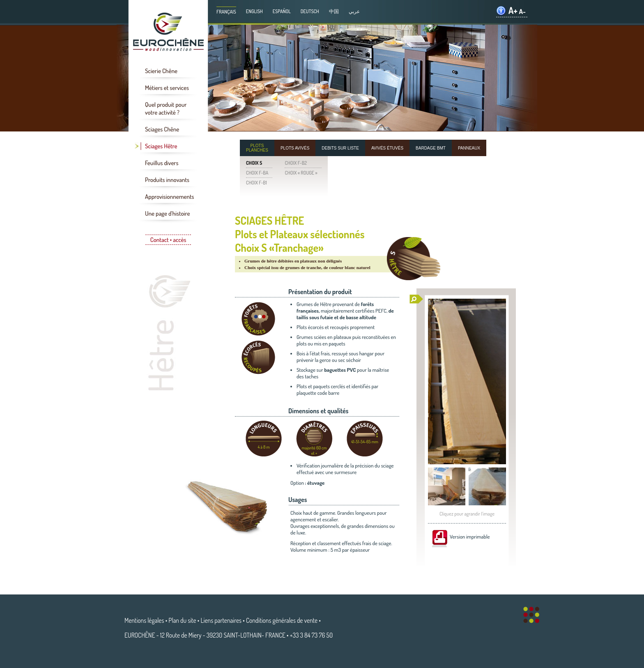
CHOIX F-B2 (296, 163)
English (254, 11)
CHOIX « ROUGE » (301, 173)
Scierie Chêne (161, 71)
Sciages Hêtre (161, 146)
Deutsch (310, 11)
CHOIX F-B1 (256, 183)
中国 (334, 11)
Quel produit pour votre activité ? (166, 108)
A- (522, 11)
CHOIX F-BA (257, 173)
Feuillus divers (162, 163)
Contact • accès (168, 240)
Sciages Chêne (162, 129)
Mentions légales (144, 620)
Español (282, 11)
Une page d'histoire (167, 213)
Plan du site (182, 620)
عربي (354, 11)
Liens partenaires (221, 620)
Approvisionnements (170, 197)
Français (226, 12)
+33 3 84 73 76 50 (311, 635)
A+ (513, 10)
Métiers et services (167, 88)
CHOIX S (254, 163)
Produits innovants (167, 180)
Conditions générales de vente (282, 620)
